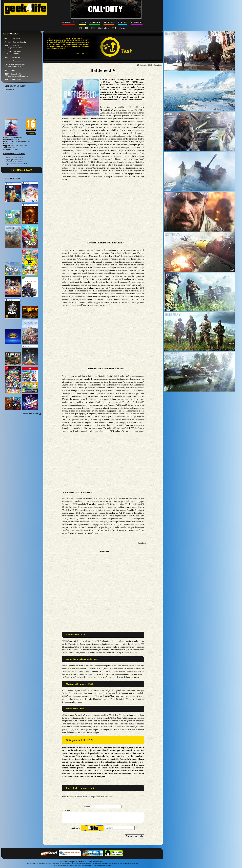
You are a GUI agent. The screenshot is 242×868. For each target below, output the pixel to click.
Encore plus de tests (32, 414)
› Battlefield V (104, 552)
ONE (115, 28)
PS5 (87, 28)
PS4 (93, 28)
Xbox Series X (104, 28)
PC (81, 28)
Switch (122, 28)
